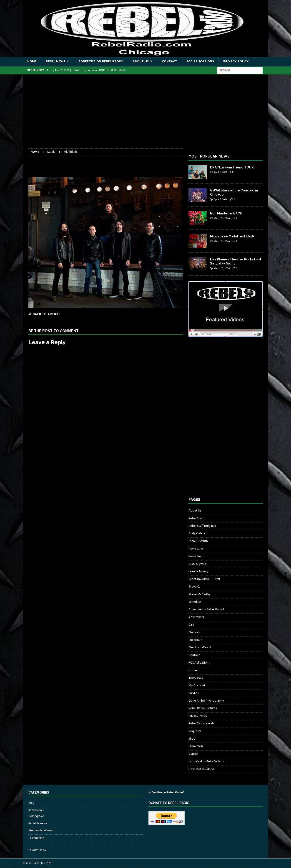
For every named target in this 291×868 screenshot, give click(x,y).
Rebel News (56, 62)
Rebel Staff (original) (202, 526)
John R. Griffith (198, 541)
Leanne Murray (198, 571)
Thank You (196, 746)
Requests (195, 731)
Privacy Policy (236, 62)
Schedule (195, 602)
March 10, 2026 (222, 269)
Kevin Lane (196, 549)
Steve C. (194, 587)
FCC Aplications (200, 62)
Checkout (195, 640)
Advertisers (196, 617)
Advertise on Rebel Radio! (101, 62)
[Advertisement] (145, 114)
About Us (141, 62)
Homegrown (36, 816)
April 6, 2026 (221, 172)
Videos (193, 754)
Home (32, 62)
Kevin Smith (196, 556)
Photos (193, 693)
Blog (31, 803)
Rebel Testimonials (201, 724)
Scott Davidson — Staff (204, 579)
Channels (194, 633)
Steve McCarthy (199, 594)
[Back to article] (66, 314)
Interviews (196, 678)
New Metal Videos (201, 769)
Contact (169, 62)
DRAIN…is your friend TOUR (232, 167)
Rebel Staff (196, 518)
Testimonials (36, 838)
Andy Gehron (197, 533)
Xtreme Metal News (41, 831)
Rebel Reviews (38, 823)
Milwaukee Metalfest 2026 (232, 236)
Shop (192, 739)
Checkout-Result (200, 648)
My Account (197, 686)
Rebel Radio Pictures (203, 708)
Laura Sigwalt (197, 564)
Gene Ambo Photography (206, 701)
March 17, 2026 (222, 218)
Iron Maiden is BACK (226, 213)
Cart (191, 625)
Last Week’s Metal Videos (206, 762)
